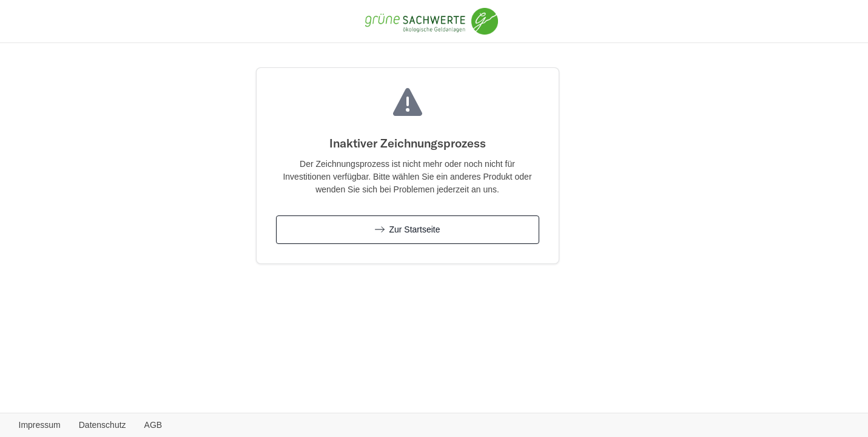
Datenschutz (103, 425)
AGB (153, 425)
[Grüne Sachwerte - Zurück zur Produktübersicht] (431, 20)
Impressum (40, 425)
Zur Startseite (408, 229)
